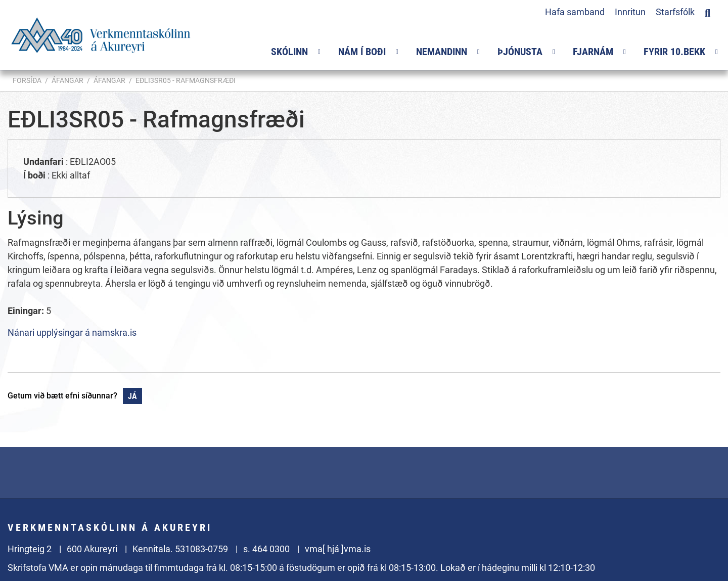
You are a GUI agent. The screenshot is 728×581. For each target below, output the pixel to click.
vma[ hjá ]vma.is (338, 549)
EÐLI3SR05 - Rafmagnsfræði (186, 80)
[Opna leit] (708, 12)
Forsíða (27, 80)
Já (132, 396)
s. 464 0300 (266, 549)
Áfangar (67, 80)
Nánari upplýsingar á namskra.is (72, 332)
